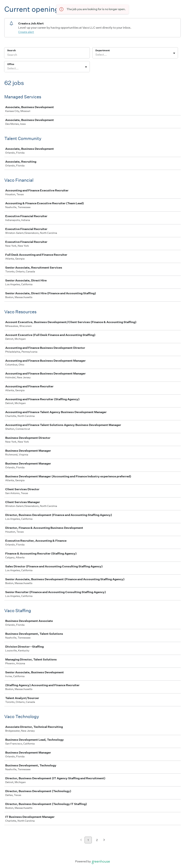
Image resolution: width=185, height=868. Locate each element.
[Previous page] (81, 840)
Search (11, 50)
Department (103, 50)
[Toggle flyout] (174, 53)
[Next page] (104, 840)
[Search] (47, 55)
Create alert (26, 32)
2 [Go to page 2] (97, 840)
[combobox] (96, 55)
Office (11, 64)
